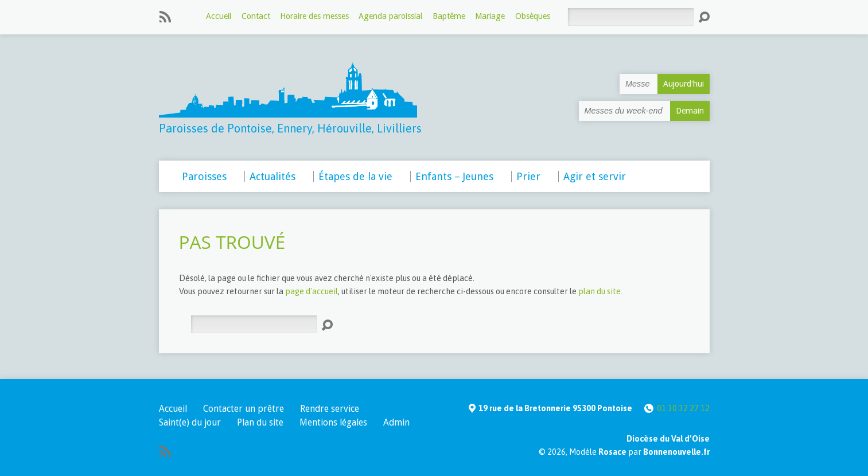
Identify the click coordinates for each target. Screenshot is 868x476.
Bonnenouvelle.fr (676, 452)
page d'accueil (312, 291)
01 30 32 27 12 (683, 408)
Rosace (612, 452)
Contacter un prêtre (244, 409)
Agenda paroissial (390, 16)
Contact (256, 16)
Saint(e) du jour (190, 422)
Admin (396, 422)
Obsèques (533, 16)
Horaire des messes (314, 16)
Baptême (449, 16)
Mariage (490, 16)
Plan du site (260, 422)
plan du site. (600, 291)
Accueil (219, 16)
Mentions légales (333, 422)
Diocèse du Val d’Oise (668, 439)
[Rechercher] (630, 17)
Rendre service (330, 409)
